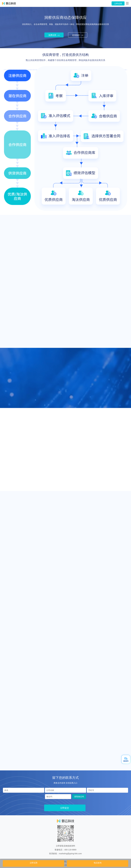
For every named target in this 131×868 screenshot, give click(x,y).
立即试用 (118, 4)
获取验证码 (79, 797)
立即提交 (65, 808)
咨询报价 (78, 35)
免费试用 (54, 35)
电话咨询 (98, 863)
